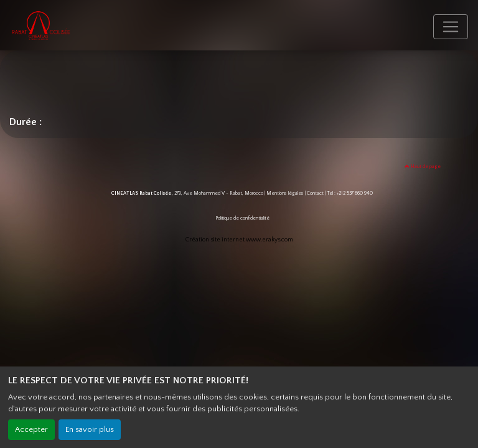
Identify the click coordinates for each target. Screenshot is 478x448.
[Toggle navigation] (451, 27)
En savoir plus (90, 429)
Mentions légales (285, 193)
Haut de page (423, 166)
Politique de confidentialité (242, 218)
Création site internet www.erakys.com (239, 240)
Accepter (31, 429)
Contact (315, 193)
